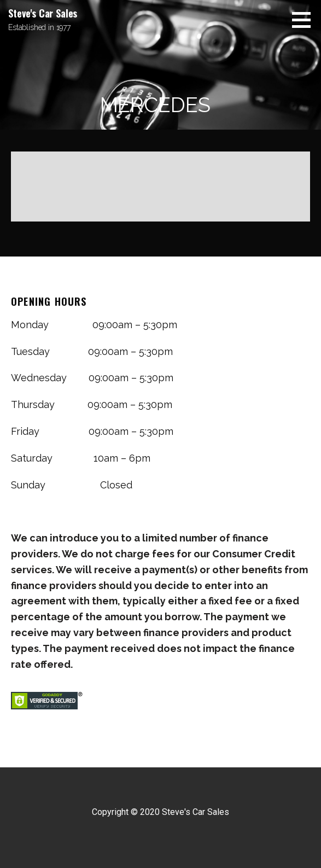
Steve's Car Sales (43, 13)
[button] (305, 20)
